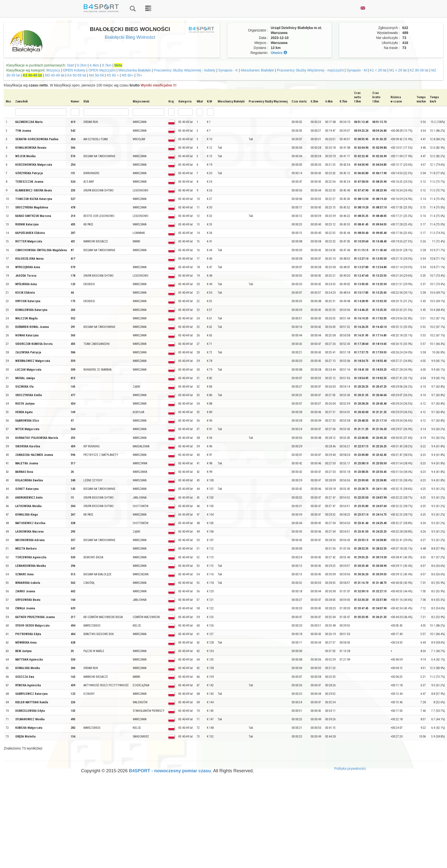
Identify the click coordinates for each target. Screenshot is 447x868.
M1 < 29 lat (399, 70)
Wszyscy (53, 70)
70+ (139, 75)
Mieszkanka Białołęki (135, 70)
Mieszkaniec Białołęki (257, 70)
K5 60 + (113, 75)
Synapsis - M (357, 70)
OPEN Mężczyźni (102, 70)
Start (71, 65)
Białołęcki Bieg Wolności (130, 37)
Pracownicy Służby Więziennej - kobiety (185, 70)
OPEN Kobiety (74, 70)
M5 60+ (128, 75)
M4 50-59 (96, 75)
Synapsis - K (228, 70)
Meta (118, 65)
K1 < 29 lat (378, 70)
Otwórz (279, 53)
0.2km (82, 65)
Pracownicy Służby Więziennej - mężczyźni (310, 70)
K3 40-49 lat (32, 75)
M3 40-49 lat (55, 75)
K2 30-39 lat (419, 70)
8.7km (107, 65)
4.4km (94, 65)
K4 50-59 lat (77, 75)
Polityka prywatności (350, 769)
